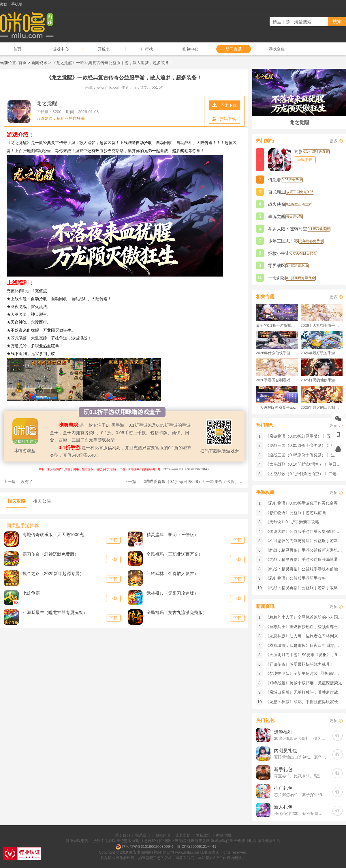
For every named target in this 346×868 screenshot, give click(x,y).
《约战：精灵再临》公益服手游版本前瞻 (302, 569)
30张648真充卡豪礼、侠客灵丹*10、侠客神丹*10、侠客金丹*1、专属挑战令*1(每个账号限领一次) (300, 738)
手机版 (17, 4)
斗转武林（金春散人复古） (172, 573)
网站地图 (223, 835)
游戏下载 (305, 160)
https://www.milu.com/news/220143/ (186, 469)
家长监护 (183, 835)
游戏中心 (61, 49)
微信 (4, 4)
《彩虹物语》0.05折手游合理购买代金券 (301, 503)
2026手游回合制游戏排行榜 (277, 380)
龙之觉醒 (47, 103)
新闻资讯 (234, 49)
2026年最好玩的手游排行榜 (322, 353)
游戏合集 (277, 49)
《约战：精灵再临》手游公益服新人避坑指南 (306, 550)
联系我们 (143, 835)
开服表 (104, 49)
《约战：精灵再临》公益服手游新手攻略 (302, 588)
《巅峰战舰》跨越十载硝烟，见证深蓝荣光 (304, 683)
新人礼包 (283, 807)
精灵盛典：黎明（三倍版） (172, 534)
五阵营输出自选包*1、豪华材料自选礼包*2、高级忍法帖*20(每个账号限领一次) (300, 757)
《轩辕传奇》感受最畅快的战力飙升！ (300, 664)
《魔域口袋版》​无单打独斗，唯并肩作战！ (304, 692)
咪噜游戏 (208, 852)
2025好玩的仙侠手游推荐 (322, 380)
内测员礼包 (285, 751)
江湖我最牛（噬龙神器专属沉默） (55, 612)
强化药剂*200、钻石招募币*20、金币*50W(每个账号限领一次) (300, 813)
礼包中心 (190, 49)
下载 (113, 540)
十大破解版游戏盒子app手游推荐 (277, 407)
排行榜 (147, 49)
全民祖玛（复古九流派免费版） (177, 612)
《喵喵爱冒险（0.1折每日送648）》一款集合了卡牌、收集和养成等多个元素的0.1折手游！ (223, 481)
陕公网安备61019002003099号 (148, 846)
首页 (17, 49)
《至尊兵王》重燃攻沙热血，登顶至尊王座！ (306, 627)
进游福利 (283, 732)
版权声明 (163, 835)
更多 (333, 141)
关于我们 (123, 835)
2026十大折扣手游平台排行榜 (322, 325)
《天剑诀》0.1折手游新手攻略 (292, 522)
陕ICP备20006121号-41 (196, 846)
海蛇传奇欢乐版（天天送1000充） (55, 534)
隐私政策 (203, 835)
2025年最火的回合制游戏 (322, 407)
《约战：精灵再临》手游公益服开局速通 (302, 559)
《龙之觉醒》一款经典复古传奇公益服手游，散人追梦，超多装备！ (112, 63)
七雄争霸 (31, 593)
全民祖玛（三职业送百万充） (175, 554)
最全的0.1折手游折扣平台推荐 (277, 325)
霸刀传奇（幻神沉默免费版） (51, 554)
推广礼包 (283, 788)
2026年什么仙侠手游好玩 (277, 353)
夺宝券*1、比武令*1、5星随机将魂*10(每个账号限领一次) (300, 776)
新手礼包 (283, 769)
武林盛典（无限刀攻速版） (172, 593)
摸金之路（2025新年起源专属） (53, 573)
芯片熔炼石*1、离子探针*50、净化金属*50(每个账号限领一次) (300, 795)
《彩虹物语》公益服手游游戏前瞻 (296, 513)
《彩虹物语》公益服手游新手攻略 (296, 578)
